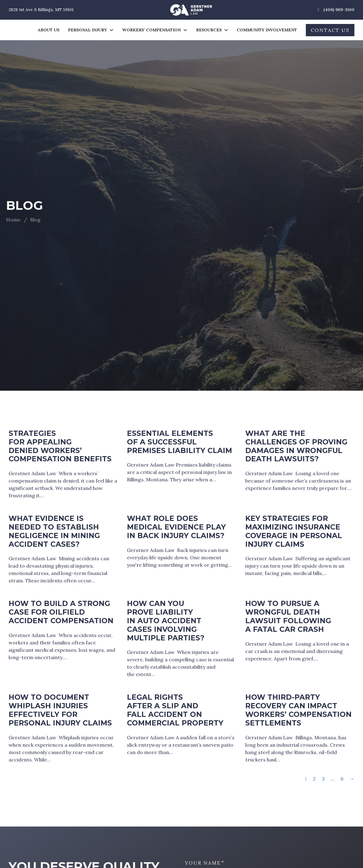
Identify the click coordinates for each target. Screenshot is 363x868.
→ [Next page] (352, 779)
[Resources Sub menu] (226, 30)
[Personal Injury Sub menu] (111, 30)
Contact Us (330, 30)
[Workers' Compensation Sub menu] (185, 30)
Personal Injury (87, 30)
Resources (209, 30)
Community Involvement (267, 30)
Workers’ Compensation (152, 30)
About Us (49, 30)
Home (13, 220)
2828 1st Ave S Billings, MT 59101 (41, 10)
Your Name (203, 863)
